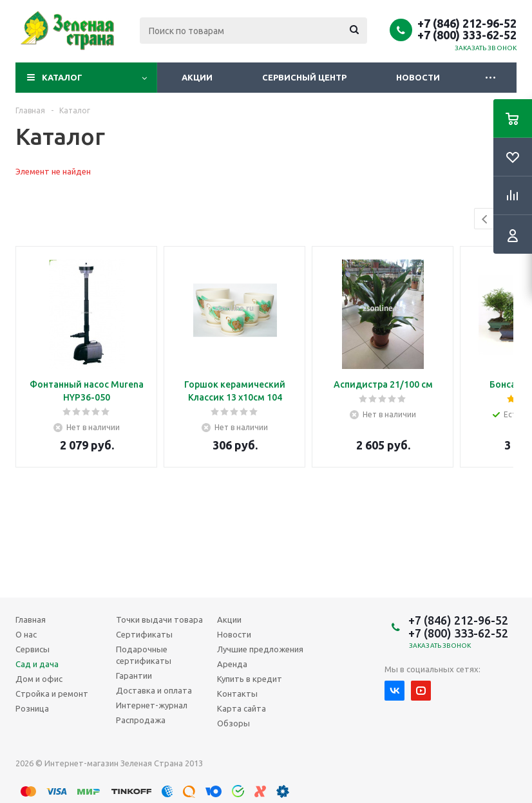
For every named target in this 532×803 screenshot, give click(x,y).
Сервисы (33, 649)
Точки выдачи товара (159, 619)
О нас (26, 634)
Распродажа (141, 720)
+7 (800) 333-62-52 (467, 35)
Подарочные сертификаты (144, 655)
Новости (418, 77)
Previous (485, 219)
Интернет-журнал (152, 705)
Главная (31, 619)
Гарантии (134, 675)
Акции (197, 77)
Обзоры (233, 723)
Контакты (237, 694)
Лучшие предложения (260, 649)
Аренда (232, 664)
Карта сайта (242, 708)
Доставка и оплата (154, 690)
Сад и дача (37, 664)
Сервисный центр (304, 77)
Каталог (62, 77)
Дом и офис (39, 679)
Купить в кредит (250, 679)
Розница (32, 708)
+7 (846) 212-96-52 (467, 23)
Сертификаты (144, 634)
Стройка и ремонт (52, 694)
